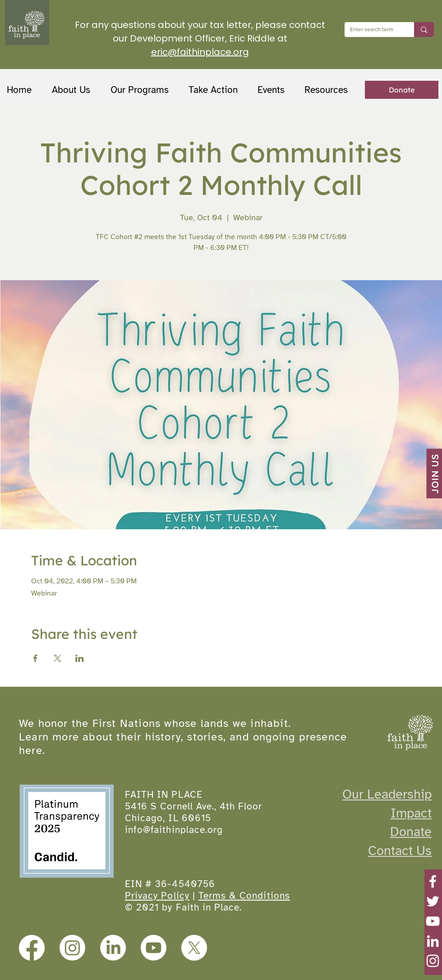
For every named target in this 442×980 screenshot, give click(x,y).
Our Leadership (387, 794)
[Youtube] (154, 948)
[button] (143, 90)
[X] (194, 948)
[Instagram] (433, 961)
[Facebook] (433, 881)
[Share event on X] (58, 658)
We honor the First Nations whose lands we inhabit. (155, 723)
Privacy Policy (157, 896)
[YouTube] (433, 921)
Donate (411, 832)
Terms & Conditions (244, 896)
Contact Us (400, 851)
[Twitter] (433, 901)
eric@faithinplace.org (200, 52)
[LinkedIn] (433, 941)
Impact (411, 813)
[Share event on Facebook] (35, 658)
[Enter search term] (373, 30)
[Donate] (402, 90)
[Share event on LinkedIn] (80, 658)
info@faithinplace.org (174, 830)
